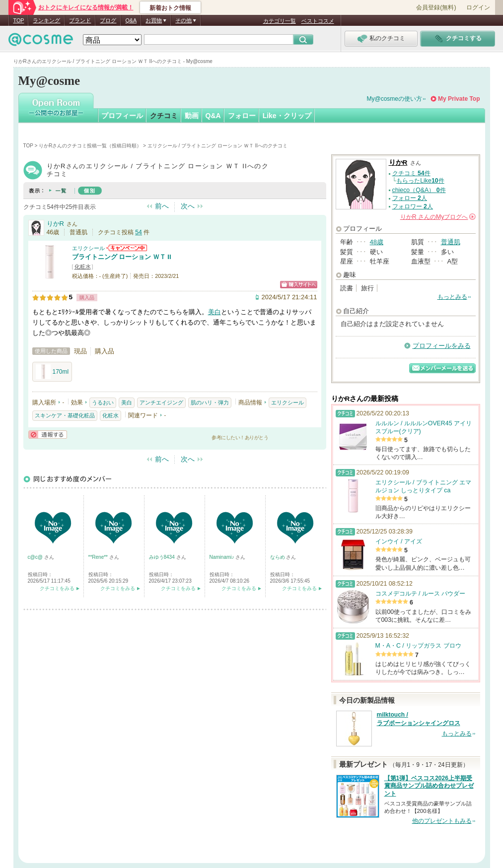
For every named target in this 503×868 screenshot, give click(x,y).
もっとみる (452, 297)
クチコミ (164, 116)
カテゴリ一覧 (280, 21)
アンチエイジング (161, 402)
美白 (215, 312)
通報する (48, 434)
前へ (162, 206)
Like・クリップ (287, 116)
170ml (52, 372)
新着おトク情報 (170, 8)
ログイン (478, 7)
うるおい (103, 402)
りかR (55, 224)
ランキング (46, 20)
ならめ (278, 557)
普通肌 (451, 242)
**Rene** (99, 557)
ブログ (108, 20)
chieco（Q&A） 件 (419, 190)
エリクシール (88, 248)
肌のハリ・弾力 (210, 402)
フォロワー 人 (413, 206)
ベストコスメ (318, 21)
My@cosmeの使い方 (395, 99)
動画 (192, 116)
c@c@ (36, 557)
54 (139, 232)
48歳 (377, 242)
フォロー (242, 116)
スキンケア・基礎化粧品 (65, 415)
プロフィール (122, 116)
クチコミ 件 (411, 173)
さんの (438, 217)
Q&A (131, 20)
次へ (188, 206)
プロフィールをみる (442, 346)
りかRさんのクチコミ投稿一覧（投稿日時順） (90, 146)
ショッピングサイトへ (299, 285)
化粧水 (83, 267)
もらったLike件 (420, 181)
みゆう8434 (163, 557)
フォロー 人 (410, 198)
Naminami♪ (223, 557)
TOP (19, 20)
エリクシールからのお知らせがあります (127, 248)
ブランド (80, 20)
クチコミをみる (57, 588)
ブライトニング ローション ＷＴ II (122, 257)
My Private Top (459, 99)
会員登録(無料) (436, 7)
